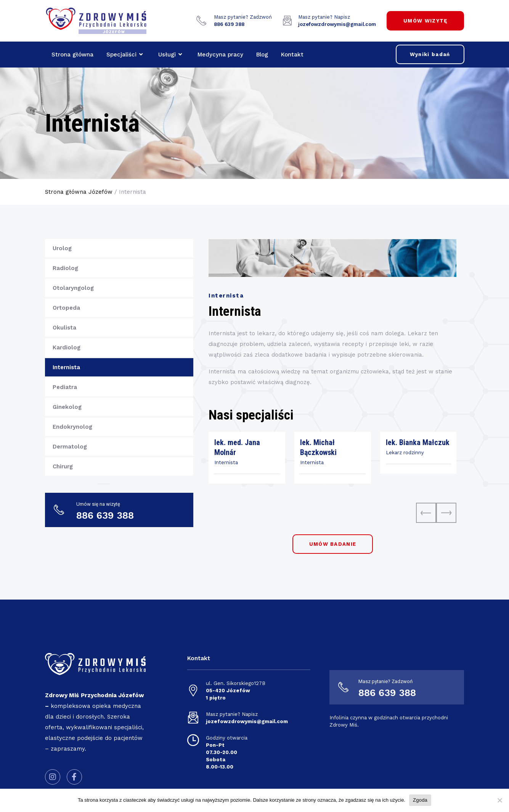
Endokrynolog (72, 427)
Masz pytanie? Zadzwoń (243, 17)
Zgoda (420, 800)
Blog (262, 55)
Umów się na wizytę (98, 504)
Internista (66, 367)
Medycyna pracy (220, 55)
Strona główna (72, 55)
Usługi (170, 55)
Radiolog (65, 268)
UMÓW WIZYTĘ (425, 21)
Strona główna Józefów (79, 192)
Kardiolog (67, 347)
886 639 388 (387, 693)
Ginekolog (67, 407)
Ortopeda (66, 308)
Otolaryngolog (73, 288)
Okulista (64, 328)
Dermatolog (70, 447)
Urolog (62, 248)
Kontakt (292, 55)
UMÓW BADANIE (333, 544)
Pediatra (65, 387)
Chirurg (63, 466)
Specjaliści (124, 55)
